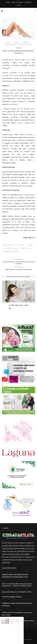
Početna (7, 42)
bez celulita (21, 245)
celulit (30, 245)
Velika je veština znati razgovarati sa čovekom (17, 604)
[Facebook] (17, 5)
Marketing (28, 2)
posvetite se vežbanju (21, 81)
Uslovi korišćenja (17, 2)
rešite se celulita (26, 248)
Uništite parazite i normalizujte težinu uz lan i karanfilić (17, 613)
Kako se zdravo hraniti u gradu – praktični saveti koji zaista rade (16, 576)
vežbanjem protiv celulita (11, 252)
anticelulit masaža (9, 245)
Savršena (17, 42)
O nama (8, 2)
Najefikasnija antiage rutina (18, 305)
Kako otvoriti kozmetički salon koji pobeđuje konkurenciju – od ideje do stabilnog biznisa (17, 585)
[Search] (35, 11)
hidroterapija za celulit (10, 248)
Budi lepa (26, 42)
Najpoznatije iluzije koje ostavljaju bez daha (17, 592)
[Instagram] (20, 5)
